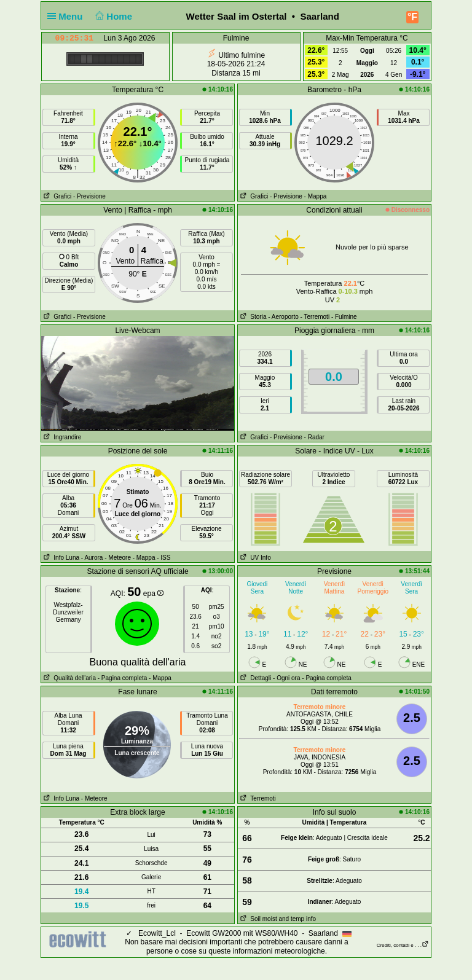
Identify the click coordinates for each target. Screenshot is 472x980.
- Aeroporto (283, 317)
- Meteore (118, 558)
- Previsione (89, 196)
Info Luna (60, 558)
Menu (68, 16)
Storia (252, 317)
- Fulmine (344, 317)
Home (113, 16)
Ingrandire (61, 437)
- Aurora (92, 558)
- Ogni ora (286, 678)
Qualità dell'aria (69, 678)
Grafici (56, 196)
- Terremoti (315, 317)
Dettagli (254, 678)
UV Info (254, 558)
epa (153, 594)
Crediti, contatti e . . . (403, 945)
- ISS (163, 558)
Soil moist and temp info (277, 919)
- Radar (314, 437)
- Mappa (316, 196)
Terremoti (257, 798)
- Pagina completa (123, 678)
